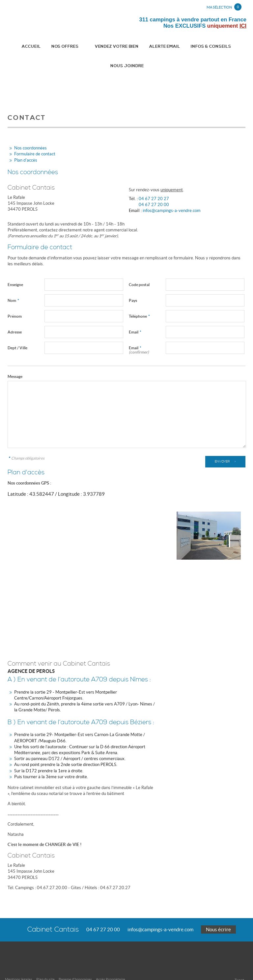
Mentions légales (19, 961)
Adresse (15, 314)
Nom (13, 282)
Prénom (15, 298)
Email (135, 314)
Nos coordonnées (30, 130)
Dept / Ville (17, 330)
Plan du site (45, 961)
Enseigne (15, 266)
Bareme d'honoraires (75, 961)
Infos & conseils (187, 47)
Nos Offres (54, 47)
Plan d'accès (26, 142)
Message (15, 358)
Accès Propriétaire (111, 961)
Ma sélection (224, 7)
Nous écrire (218, 912)
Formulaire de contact (35, 136)
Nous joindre (228, 47)
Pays (133, 282)
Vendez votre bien (100, 47)
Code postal (139, 266)
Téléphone (139, 298)
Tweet (239, 962)
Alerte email (144, 47)
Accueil (21, 47)
